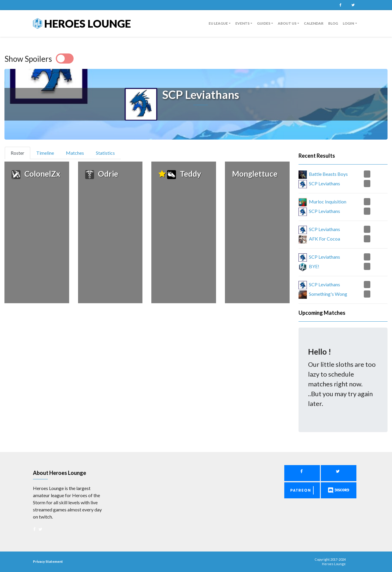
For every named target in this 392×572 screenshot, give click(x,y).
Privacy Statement (48, 561)
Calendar (314, 23)
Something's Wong (328, 294)
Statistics (105, 153)
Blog (333, 23)
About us (287, 23)
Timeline (45, 153)
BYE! (314, 266)
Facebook (341, 5)
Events (242, 23)
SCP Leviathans (324, 183)
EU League (218, 23)
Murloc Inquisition (328, 202)
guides (264, 23)
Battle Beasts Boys (328, 174)
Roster (20, 152)
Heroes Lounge (82, 23)
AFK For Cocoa (324, 239)
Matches (75, 153)
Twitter (353, 5)
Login (348, 23)
